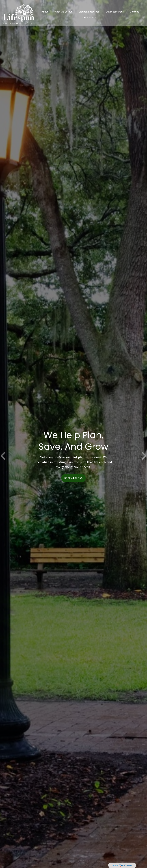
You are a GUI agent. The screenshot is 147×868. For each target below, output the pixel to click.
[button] (45, 9)
